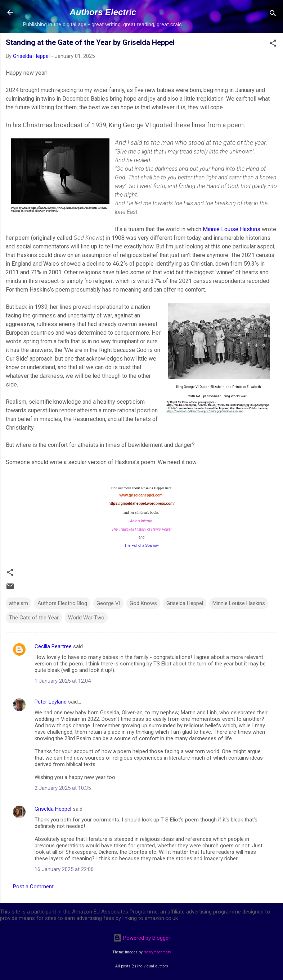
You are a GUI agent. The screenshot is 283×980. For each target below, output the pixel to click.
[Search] (273, 15)
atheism (19, 603)
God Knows (143, 603)
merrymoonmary (157, 952)
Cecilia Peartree (53, 646)
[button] (273, 44)
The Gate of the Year (34, 618)
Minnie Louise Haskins (232, 229)
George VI (108, 603)
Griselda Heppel (185, 603)
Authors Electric (103, 12)
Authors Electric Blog (62, 603)
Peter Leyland (51, 702)
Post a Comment (33, 887)
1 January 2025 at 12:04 (63, 681)
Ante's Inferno (141, 521)
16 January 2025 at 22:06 (64, 869)
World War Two (86, 618)
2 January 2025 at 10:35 (63, 788)
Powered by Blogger (142, 938)
